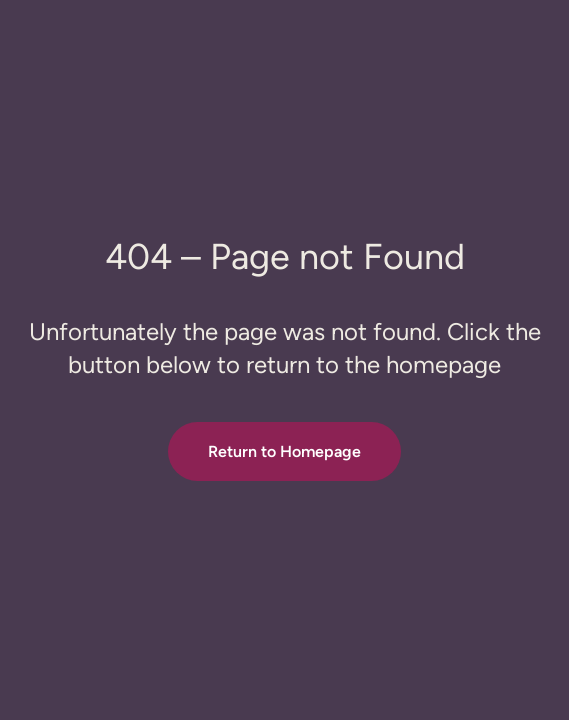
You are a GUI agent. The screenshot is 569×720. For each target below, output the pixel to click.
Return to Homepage (284, 451)
